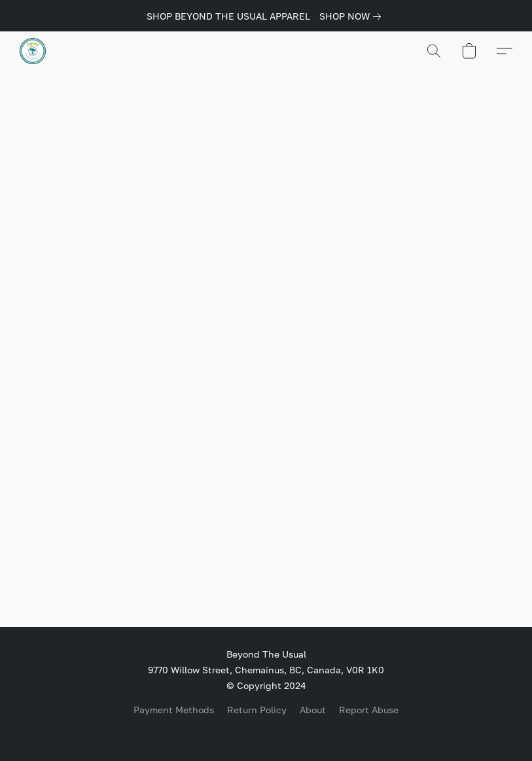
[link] (353, 16)
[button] (33, 51)
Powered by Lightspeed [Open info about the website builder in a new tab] (266, 733)
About (313, 710)
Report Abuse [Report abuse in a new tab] (369, 710)
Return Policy (257, 710)
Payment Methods (174, 710)
